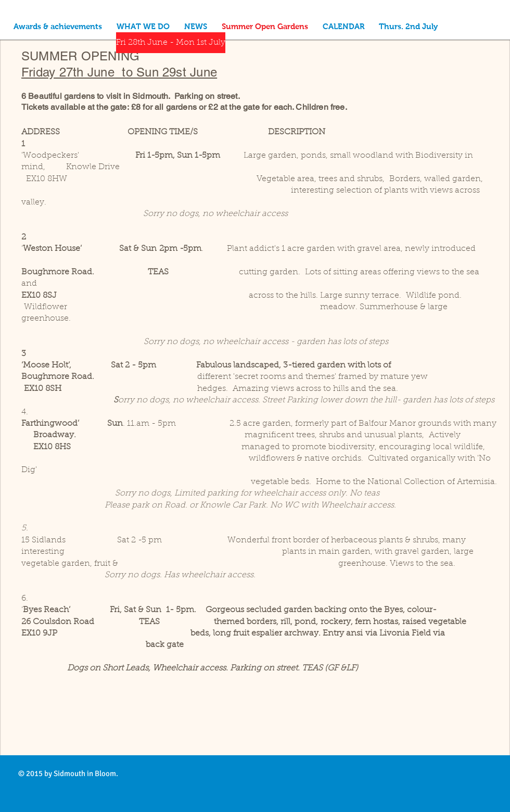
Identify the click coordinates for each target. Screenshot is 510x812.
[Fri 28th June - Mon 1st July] (171, 43)
